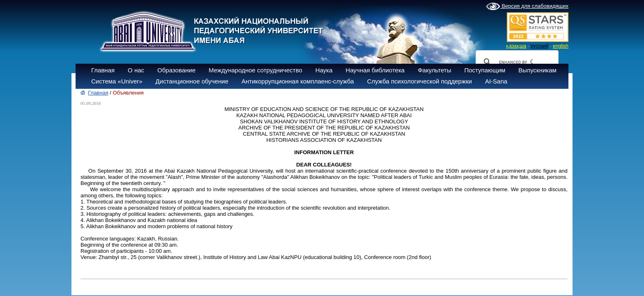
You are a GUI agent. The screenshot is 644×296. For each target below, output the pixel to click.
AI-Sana (496, 81)
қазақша (516, 46)
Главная (103, 70)
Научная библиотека (375, 70)
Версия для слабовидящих (527, 7)
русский (539, 46)
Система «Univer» (117, 81)
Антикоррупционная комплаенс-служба (298, 81)
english (561, 46)
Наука (324, 70)
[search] (516, 62)
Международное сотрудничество (255, 70)
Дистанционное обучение (192, 81)
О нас (136, 70)
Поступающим (485, 70)
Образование (176, 70)
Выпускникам (537, 70)
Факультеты (434, 70)
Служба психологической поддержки (420, 81)
